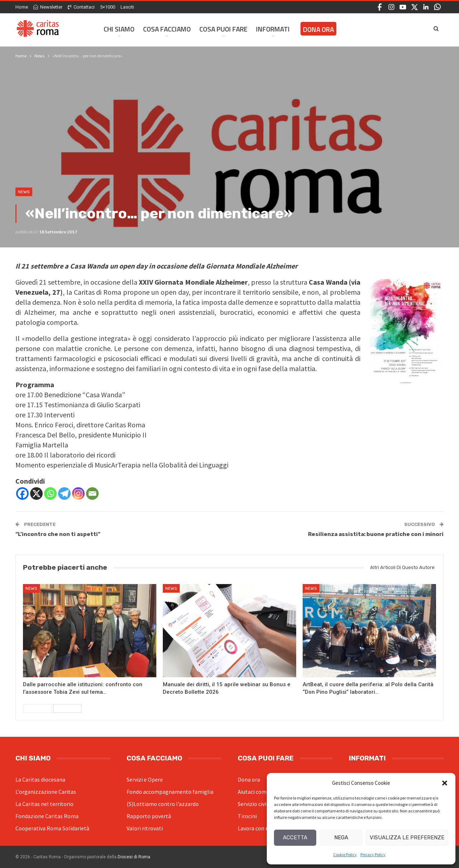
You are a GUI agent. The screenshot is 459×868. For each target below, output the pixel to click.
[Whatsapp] (50, 494)
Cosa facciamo (167, 29)
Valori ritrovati (145, 828)
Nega (341, 838)
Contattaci (81, 7)
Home (22, 7)
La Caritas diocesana (40, 779)
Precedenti (37, 708)
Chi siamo (119, 29)
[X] (36, 494)
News (24, 192)
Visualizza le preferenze (407, 838)
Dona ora (249, 779)
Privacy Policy (373, 855)
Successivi (67, 708)
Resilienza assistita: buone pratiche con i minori (376, 534)
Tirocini (247, 816)
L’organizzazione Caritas (46, 792)
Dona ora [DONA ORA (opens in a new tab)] (318, 29)
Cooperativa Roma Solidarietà (52, 828)
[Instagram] (78, 494)
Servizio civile (254, 804)
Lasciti (127, 7)
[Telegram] (64, 494)
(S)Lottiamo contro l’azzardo (163, 804)
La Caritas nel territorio (44, 804)
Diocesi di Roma (134, 857)
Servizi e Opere (145, 779)
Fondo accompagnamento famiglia (170, 792)
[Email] (92, 494)
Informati (273, 29)
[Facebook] (22, 494)
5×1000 (108, 7)
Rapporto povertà (149, 816)
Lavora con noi (255, 828)
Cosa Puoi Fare (223, 29)
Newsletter (48, 7)
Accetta (295, 838)
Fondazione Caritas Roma (47, 816)
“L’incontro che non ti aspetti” (58, 534)
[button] (445, 783)
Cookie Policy (345, 855)
